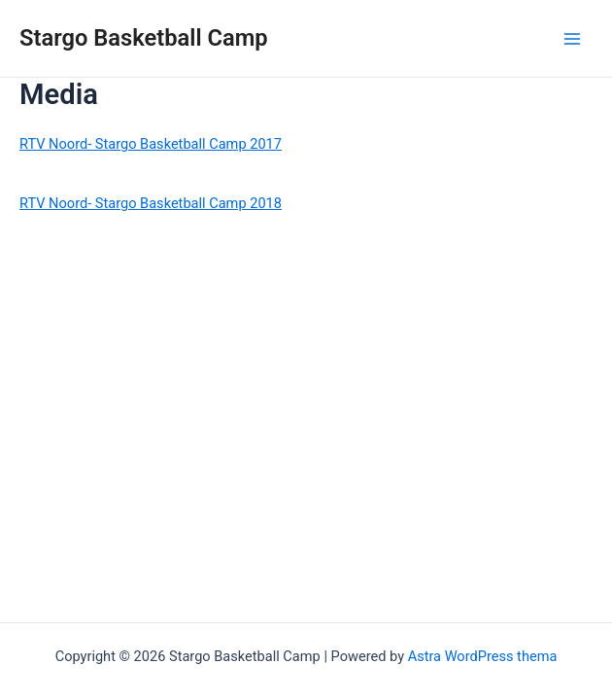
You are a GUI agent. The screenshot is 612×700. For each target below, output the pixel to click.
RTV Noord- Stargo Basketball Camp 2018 (151, 203)
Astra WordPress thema (483, 656)
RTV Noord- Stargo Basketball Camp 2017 (151, 144)
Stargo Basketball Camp (144, 38)
